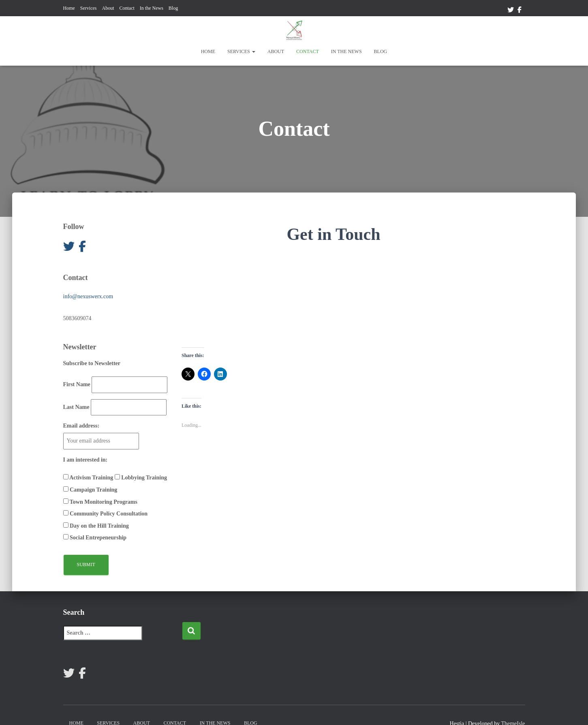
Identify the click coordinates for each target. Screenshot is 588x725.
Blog (173, 8)
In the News (152, 8)
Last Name (76, 407)
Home (69, 8)
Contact (127, 8)
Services (89, 8)
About (108, 8)
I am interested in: (86, 460)
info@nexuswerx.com (88, 296)
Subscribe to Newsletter (92, 363)
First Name (77, 384)
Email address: (81, 426)
